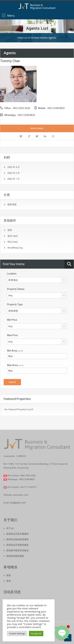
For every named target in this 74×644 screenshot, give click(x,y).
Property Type (15, 304)
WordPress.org (15, 248)
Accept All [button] (36, 633)
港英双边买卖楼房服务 (18, 545)
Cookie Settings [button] (17, 633)
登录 (10, 230)
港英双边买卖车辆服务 (18, 534)
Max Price (12, 335)
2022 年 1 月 (14, 179)
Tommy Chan (10, 61)
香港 (8, 581)
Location (12, 274)
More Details (37, 128)
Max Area (15, 365)
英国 (8, 575)
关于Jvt (10, 528)
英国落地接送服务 (15, 556)
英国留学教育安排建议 (18, 550)
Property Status (16, 289)
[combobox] (37, 280)
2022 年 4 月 (14, 167)
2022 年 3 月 (14, 173)
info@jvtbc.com (18, 503)
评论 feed (12, 242)
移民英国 (12, 204)
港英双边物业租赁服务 (18, 539)
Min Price (12, 320)
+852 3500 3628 (21, 108)
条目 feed (12, 236)
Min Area (15, 351)
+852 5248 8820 (56, 108)
